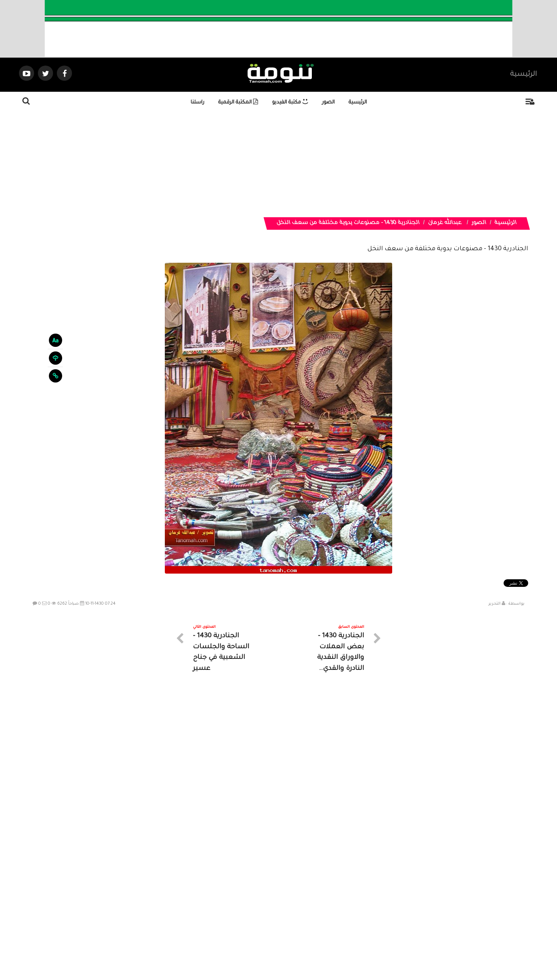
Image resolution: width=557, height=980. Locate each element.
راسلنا (197, 103)
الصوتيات (267, 912)
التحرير (494, 604)
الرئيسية (523, 75)
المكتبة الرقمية (238, 103)
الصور (328, 103)
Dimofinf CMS (285, 949)
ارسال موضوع (208, 912)
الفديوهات (297, 912)
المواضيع (327, 912)
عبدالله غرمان (445, 223)
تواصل (241, 912)
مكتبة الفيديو (290, 103)
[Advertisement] (324, 164)
